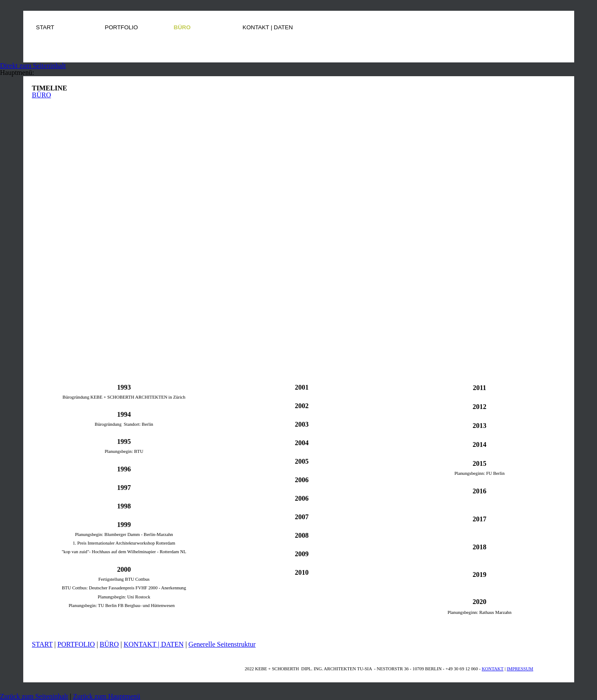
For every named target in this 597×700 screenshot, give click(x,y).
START (42, 644)
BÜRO (41, 95)
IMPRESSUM (520, 669)
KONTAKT (493, 669)
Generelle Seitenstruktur (222, 644)
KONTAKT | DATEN (153, 644)
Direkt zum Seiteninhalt (33, 66)
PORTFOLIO (76, 644)
